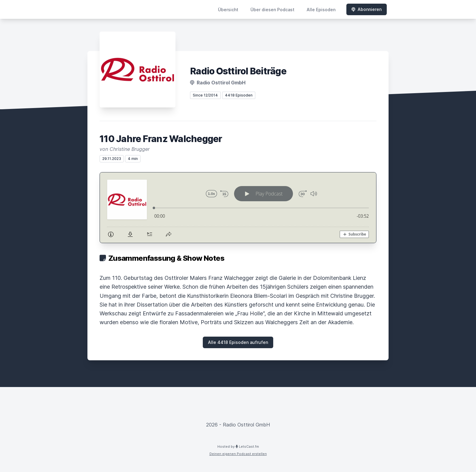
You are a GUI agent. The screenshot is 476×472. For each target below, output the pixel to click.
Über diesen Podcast (272, 10)
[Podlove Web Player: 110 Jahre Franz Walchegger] (238, 208)
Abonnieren (367, 9)
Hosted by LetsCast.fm (238, 447)
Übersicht (228, 10)
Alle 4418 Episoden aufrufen (238, 342)
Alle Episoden (321, 10)
